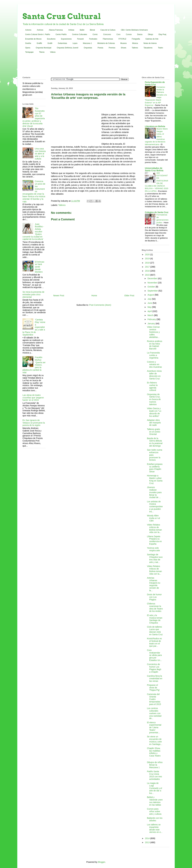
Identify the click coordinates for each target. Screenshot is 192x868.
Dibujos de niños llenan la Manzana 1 (155, 765)
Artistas (71, 30)
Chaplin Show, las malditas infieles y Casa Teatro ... (154, 753)
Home (94, 296)
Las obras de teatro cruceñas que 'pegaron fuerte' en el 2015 (33, 398)
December (153, 278)
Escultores (51, 39)
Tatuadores (148, 48)
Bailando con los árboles (155, 819)
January (151, 324)
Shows (124, 48)
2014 (148, 838)
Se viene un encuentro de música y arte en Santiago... (155, 740)
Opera (28, 48)
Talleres (135, 48)
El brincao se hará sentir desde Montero (40, 267)
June (150, 303)
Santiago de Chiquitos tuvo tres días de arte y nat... (155, 558)
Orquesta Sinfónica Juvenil (68, 48)
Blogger (101, 862)
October (151, 287)
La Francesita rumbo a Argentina (153, 355)
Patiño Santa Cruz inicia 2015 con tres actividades (154, 775)
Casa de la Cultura (108, 30)
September (153, 291)
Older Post (129, 296)
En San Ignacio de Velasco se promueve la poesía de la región (34, 423)
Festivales (93, 39)
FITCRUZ (122, 39)
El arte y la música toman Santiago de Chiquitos (155, 619)
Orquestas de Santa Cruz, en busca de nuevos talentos (154, 399)
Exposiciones (66, 39)
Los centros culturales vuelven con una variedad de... (154, 713)
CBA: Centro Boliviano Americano (134, 30)
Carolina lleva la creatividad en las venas (155, 678)
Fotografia (136, 39)
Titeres (42, 52)
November (153, 283)
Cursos (129, 34)
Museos (123, 43)
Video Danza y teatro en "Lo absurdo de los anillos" (154, 412)
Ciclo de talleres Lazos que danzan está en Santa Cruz (155, 631)
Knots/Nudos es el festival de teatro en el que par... (154, 642)
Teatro (160, 48)
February (152, 319)
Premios (112, 48)
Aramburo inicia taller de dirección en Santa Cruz (154, 375)
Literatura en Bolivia (155, 126)
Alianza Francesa (56, 30)
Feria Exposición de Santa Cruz (155, 83)
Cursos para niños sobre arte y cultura (154, 811)
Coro (118, 34)
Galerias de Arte (152, 39)
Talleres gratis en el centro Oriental (154, 432)
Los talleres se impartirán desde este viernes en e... (155, 828)
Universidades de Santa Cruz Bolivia (154, 169)
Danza (140, 34)
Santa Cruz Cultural (62, 16)
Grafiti (50, 43)
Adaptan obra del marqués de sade (154, 423)
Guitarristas (62, 43)
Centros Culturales (80, 34)
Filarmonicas (108, 39)
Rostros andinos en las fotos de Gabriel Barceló (155, 345)
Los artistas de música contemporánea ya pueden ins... (155, 507)
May (150, 307)
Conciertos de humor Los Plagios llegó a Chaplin (154, 668)
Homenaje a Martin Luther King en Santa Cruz (155, 479)
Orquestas (88, 48)
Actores (28, 30)
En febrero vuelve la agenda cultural (152, 386)
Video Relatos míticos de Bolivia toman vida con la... (154, 528)
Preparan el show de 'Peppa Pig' (153, 688)
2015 (148, 275)
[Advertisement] (96, 66)
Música (135, 43)
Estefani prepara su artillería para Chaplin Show (155, 468)
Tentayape (29, 52)
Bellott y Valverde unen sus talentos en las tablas (155, 801)
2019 (148, 259)
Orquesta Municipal (43, 48)
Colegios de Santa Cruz (157, 212)
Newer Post (59, 296)
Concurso (107, 34)
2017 (148, 267)
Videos (53, 52)
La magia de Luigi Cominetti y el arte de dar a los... (154, 788)
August (151, 295)
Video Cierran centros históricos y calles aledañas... (153, 332)
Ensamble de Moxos (33, 39)
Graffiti (39, 43)
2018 (148, 263)
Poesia (100, 48)
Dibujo (150, 34)
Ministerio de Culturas (106, 43)
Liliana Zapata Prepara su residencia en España (154, 540)
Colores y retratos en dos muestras (154, 364)
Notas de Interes (150, 43)
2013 (148, 842)
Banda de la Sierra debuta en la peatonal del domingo (155, 442)
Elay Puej (162, 34)
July (150, 299)
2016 (148, 271)
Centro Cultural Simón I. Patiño (38, 34)
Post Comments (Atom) (100, 305)
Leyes (75, 43)
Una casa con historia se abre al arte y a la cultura (40, 154)
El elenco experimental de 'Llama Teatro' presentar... (154, 728)
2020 (148, 255)
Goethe (28, 43)
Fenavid (80, 39)
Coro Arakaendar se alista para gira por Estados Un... (154, 655)
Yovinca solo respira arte (153, 549)
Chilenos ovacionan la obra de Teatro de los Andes (155, 607)
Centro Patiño (61, 34)
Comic (95, 34)
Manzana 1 (87, 43)
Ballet (82, 30)
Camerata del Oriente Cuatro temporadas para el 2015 (154, 699)
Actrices (40, 30)
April (150, 311)
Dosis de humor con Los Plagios (154, 597)
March (151, 315)
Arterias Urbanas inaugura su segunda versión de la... (154, 584)
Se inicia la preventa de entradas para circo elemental (33, 294)
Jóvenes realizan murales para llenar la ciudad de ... (154, 492)
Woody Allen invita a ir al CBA (153, 518)
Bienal (92, 30)
